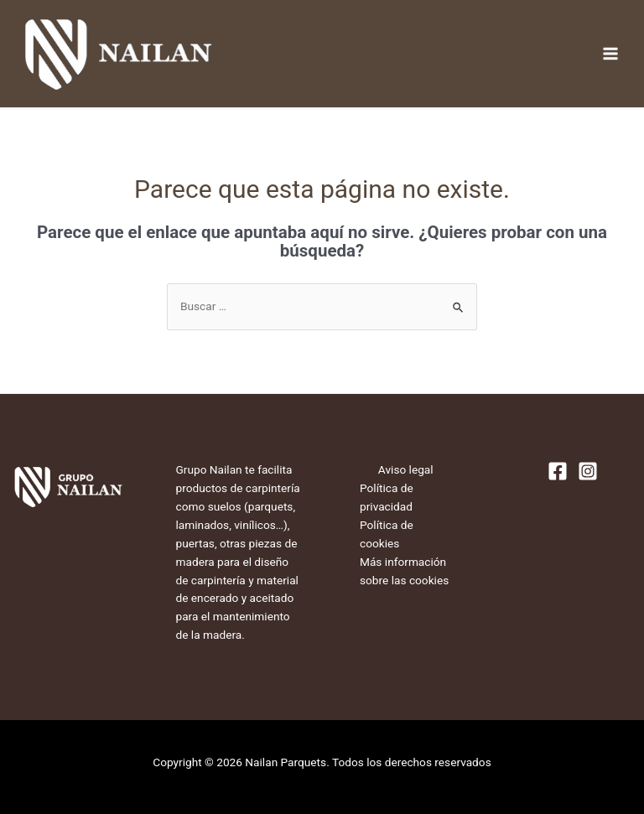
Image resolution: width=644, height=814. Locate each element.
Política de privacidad (387, 497)
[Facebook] (558, 471)
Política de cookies (387, 534)
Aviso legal (406, 469)
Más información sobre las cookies (404, 571)
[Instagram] (588, 471)
